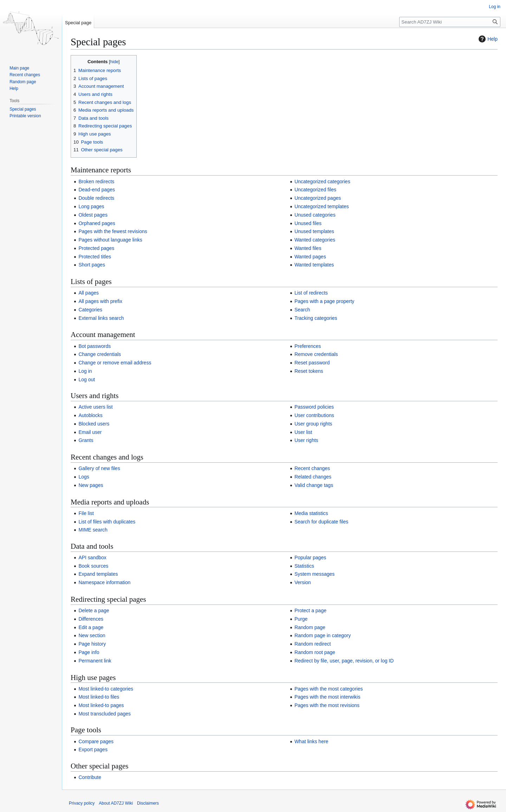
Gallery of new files (99, 468)
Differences (91, 619)
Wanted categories (315, 240)
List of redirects (311, 293)
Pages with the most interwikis (327, 697)
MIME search (93, 530)
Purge (301, 619)
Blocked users (94, 424)
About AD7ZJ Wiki (116, 803)
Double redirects (96, 198)
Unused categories (315, 215)
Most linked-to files (99, 697)
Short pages (92, 265)
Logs (84, 477)
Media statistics (311, 513)
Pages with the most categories (329, 689)
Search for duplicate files (321, 522)
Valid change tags (314, 485)
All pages (89, 293)
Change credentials (100, 354)
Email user (90, 432)
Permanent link (95, 661)
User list (303, 432)
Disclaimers (148, 803)
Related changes (313, 477)
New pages (91, 485)
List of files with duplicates (107, 522)
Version (303, 582)
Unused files (308, 223)
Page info (89, 652)
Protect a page (310, 610)
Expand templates (98, 574)
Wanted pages (310, 257)
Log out (87, 379)
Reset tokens (309, 371)
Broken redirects (96, 181)
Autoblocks (90, 415)
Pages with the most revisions (327, 705)
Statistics (304, 566)
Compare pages (96, 741)
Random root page (315, 652)
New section (92, 635)
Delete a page (94, 610)
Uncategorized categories (322, 181)
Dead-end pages (97, 190)
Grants (86, 440)
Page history (92, 644)
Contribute (90, 777)
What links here (311, 741)
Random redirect (313, 644)
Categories (90, 310)
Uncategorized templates (322, 206)
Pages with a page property (324, 301)
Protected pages (96, 248)
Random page (310, 627)
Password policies (314, 407)
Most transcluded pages (105, 714)
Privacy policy (82, 803)
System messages (314, 574)
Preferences (308, 346)
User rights (306, 440)
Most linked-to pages (101, 705)
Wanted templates (314, 265)
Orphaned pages (97, 223)
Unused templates (314, 231)
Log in (85, 371)
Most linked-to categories (106, 689)
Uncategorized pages (318, 198)
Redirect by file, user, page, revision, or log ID (344, 661)
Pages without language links (110, 240)
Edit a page (91, 627)
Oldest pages (93, 215)
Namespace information (104, 582)
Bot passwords (95, 346)
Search (302, 310)
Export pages (93, 750)
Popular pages (310, 557)
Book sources (93, 566)
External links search (101, 318)
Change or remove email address (115, 363)
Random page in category (323, 635)
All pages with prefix (100, 301)
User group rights (313, 424)
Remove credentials (316, 354)
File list (86, 513)
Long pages (91, 206)
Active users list (95, 407)
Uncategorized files (315, 190)
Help (487, 39)
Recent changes (312, 468)
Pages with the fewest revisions (113, 231)
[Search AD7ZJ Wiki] (450, 22)
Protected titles (95, 257)
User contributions (314, 415)
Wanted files (308, 248)
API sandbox (92, 557)
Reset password (312, 363)
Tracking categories (316, 318)
